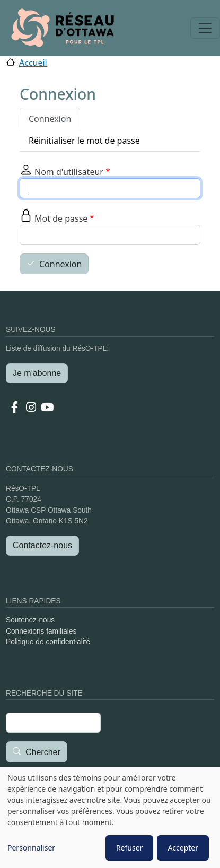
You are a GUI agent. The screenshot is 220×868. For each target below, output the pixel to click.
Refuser (129, 848)
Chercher (43, 752)
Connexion (50, 119)
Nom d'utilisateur (69, 172)
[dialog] (110, 817)
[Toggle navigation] (205, 28)
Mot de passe (61, 218)
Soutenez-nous (30, 620)
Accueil (33, 63)
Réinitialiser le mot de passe (84, 141)
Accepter (183, 848)
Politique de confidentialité (48, 642)
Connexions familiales (41, 631)
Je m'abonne (37, 373)
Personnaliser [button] (31, 848)
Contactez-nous (42, 545)
